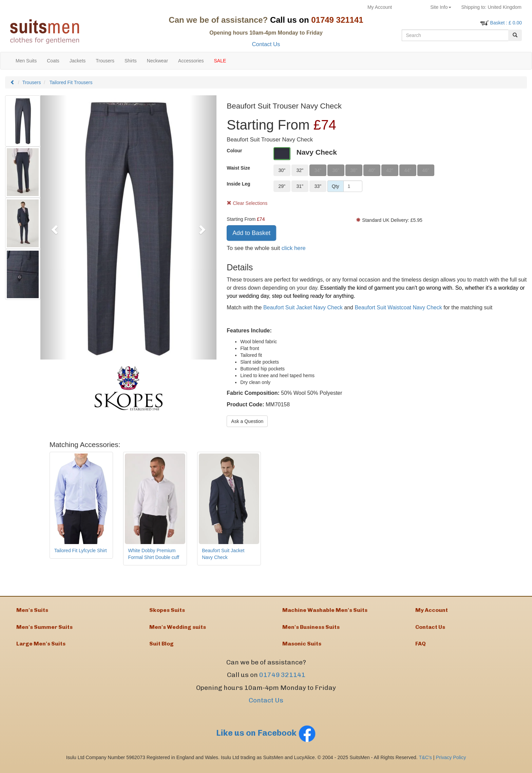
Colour (234, 151)
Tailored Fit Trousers (71, 82)
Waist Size (238, 168)
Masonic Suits (302, 648)
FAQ (421, 648)
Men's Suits (32, 611)
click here (294, 248)
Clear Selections (247, 203)
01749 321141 (282, 681)
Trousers (32, 82)
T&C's (425, 763)
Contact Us (266, 44)
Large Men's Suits (41, 648)
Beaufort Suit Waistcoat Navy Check (398, 307)
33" (318, 186)
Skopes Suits (167, 611)
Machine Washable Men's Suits (325, 611)
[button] (54, 227)
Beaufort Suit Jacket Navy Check (303, 307)
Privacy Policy (451, 763)
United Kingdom (491, 7)
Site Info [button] (441, 7)
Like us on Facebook (266, 738)
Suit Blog (161, 648)
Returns (411, 7)
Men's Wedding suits (178, 630)
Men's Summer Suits (44, 630)
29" (282, 186)
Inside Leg (238, 184)
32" (300, 170)
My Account (380, 7)
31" (300, 186)
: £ (506, 23)
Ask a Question (247, 421)
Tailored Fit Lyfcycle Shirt (81, 550)
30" (282, 170)
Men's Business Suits (311, 630)
